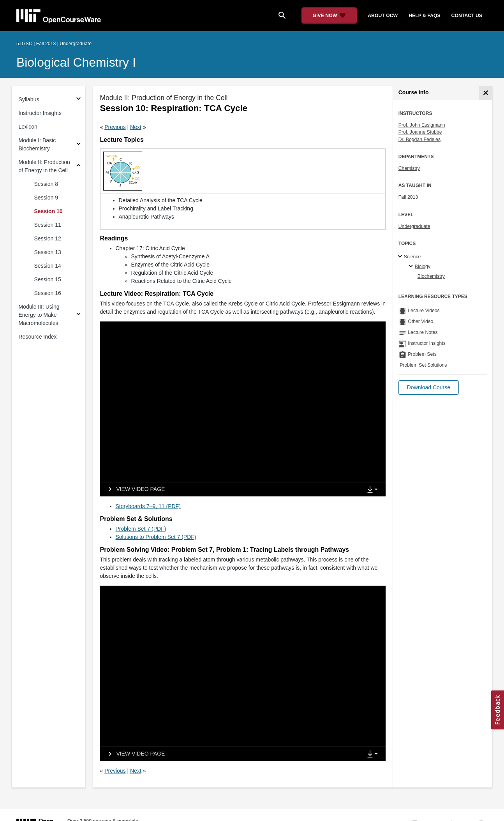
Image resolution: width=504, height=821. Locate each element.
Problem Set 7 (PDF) (141, 529)
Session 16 (48, 293)
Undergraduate (414, 226)
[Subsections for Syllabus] (78, 100)
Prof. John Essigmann (422, 125)
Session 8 (46, 184)
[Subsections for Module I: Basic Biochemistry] (78, 145)
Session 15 (48, 279)
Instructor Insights (40, 113)
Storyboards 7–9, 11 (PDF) (148, 506)
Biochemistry (431, 276)
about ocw (383, 16)
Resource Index (38, 337)
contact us (467, 16)
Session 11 (48, 225)
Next (136, 127)
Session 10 (48, 211)
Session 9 (46, 198)
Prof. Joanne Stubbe (420, 132)
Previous (115, 127)
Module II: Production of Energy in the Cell (44, 166)
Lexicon (28, 127)
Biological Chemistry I (76, 62)
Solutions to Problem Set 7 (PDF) (156, 537)
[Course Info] (485, 93)
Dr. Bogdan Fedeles (419, 139)
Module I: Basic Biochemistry (37, 144)
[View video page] (134, 489)
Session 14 (48, 266)
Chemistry (409, 168)
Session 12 (48, 238)
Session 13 (48, 252)
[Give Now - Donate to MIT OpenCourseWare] (329, 16)
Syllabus (29, 99)
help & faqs (424, 16)
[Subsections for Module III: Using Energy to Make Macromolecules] (78, 315)
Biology (423, 267)
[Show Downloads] (374, 490)
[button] (429, 388)
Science (412, 257)
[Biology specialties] (412, 267)
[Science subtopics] (401, 257)
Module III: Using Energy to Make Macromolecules (39, 315)
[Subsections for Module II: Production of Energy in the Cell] (78, 167)
